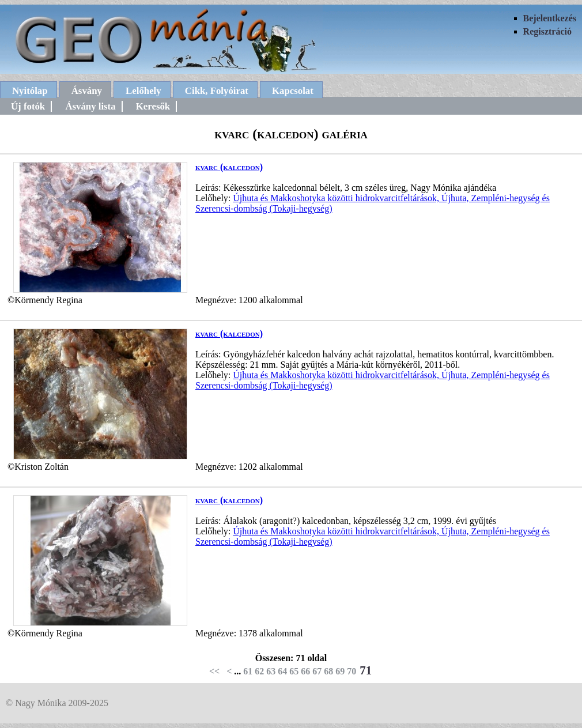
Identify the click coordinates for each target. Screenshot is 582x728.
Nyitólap (30, 91)
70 (352, 671)
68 (328, 671)
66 (305, 671)
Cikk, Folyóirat (217, 91)
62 (259, 671)
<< (214, 671)
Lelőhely (143, 91)
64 (282, 671)
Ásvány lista (90, 106)
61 (248, 671)
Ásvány (87, 91)
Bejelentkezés (550, 18)
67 (317, 671)
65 (294, 671)
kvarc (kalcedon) (229, 167)
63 (271, 671)
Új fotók (28, 106)
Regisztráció (547, 31)
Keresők (153, 106)
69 (340, 671)
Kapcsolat (293, 91)
